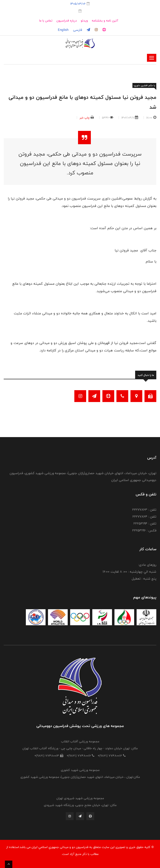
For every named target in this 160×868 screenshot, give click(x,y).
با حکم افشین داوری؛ (144, 85)
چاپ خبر (85, 118)
